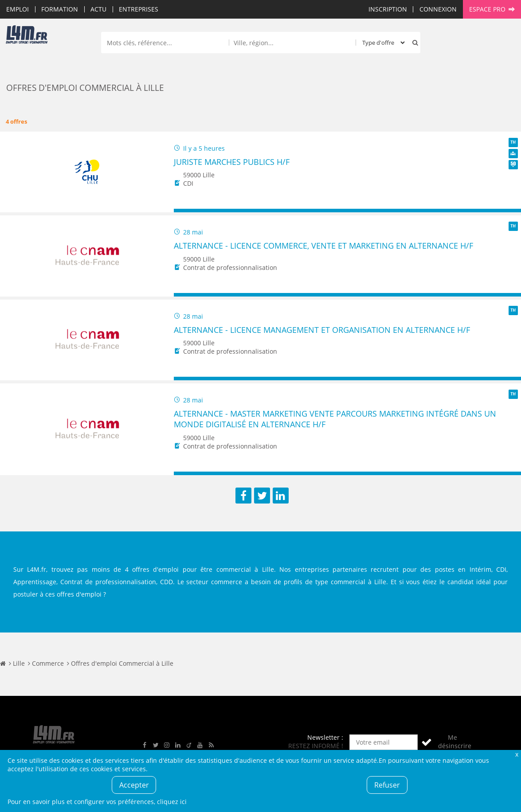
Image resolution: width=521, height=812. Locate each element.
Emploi (18, 9)
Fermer (517, 754)
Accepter (134, 785)
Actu (98, 9)
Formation (60, 9)
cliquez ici (172, 802)
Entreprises (139, 9)
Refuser (387, 785)
